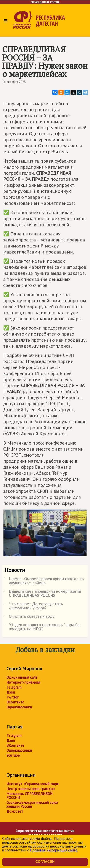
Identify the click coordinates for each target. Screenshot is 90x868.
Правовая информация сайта (54, 850)
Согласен (45, 862)
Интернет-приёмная (23, 682)
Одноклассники (19, 707)
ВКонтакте (15, 702)
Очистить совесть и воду (30, 617)
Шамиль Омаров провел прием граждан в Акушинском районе (44, 581)
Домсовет (15, 811)
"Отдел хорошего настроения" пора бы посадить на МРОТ (42, 627)
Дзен (11, 692)
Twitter (12, 697)
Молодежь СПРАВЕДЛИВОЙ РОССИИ (30, 796)
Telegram (14, 687)
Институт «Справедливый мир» (33, 784)
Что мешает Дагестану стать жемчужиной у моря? (34, 606)
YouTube (13, 755)
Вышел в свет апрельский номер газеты (43, 594)
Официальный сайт (22, 677)
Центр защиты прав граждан (31, 789)
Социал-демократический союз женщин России (32, 804)
